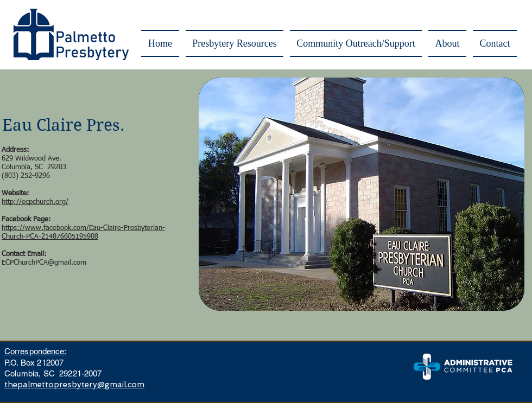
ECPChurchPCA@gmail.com (44, 263)
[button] (235, 43)
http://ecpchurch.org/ (35, 202)
